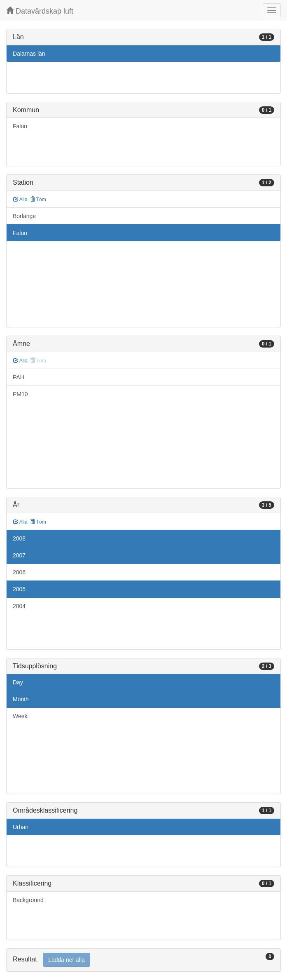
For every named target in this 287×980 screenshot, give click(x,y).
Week (20, 716)
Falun (20, 126)
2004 (19, 606)
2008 (19, 538)
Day (18, 682)
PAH (19, 377)
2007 (19, 555)
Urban (21, 827)
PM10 (20, 394)
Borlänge (24, 216)
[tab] (143, 960)
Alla (20, 200)
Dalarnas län (29, 54)
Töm (38, 200)
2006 (19, 572)
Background (28, 900)
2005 (19, 589)
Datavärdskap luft (40, 11)
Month (21, 699)
